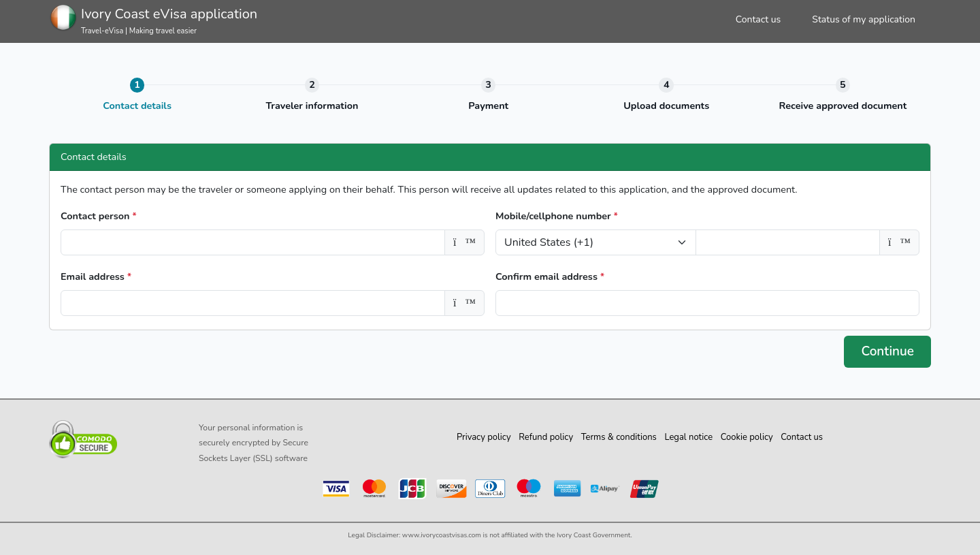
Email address (96, 276)
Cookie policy (747, 437)
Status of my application (864, 19)
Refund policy (546, 437)
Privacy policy (484, 437)
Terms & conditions (619, 437)
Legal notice (688, 437)
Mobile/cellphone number (557, 216)
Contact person (99, 216)
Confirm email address (550, 276)
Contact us (758, 19)
